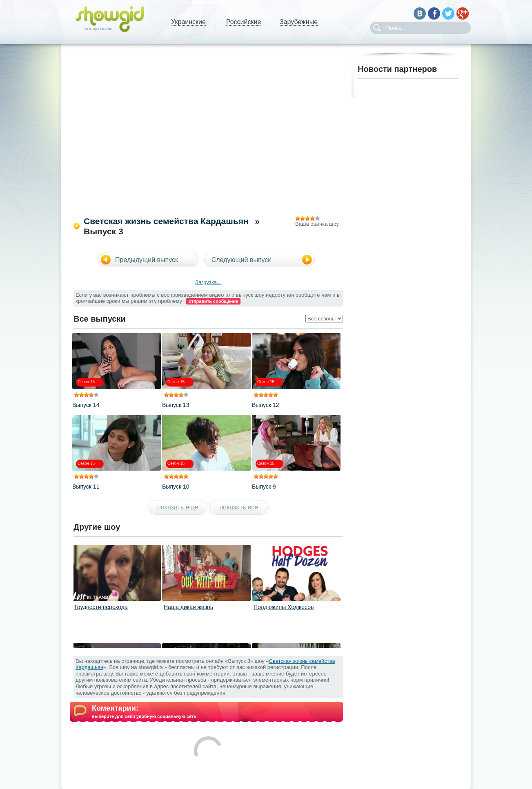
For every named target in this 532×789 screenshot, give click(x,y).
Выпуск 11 (86, 487)
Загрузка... (208, 282)
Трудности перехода (101, 607)
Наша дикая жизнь (188, 607)
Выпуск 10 (176, 487)
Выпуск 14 (86, 405)
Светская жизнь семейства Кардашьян (166, 221)
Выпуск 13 (176, 405)
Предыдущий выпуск (147, 260)
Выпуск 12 (265, 405)
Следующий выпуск (241, 260)
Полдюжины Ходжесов (284, 607)
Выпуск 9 (264, 487)
